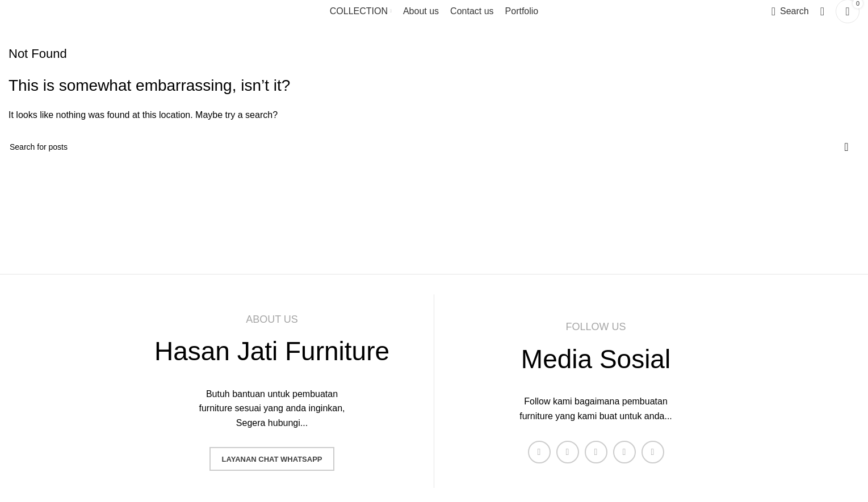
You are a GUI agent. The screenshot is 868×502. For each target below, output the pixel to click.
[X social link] (568, 452)
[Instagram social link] (596, 452)
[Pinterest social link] (653, 452)
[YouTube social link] (624, 452)
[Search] (790, 11)
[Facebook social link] (539, 452)
